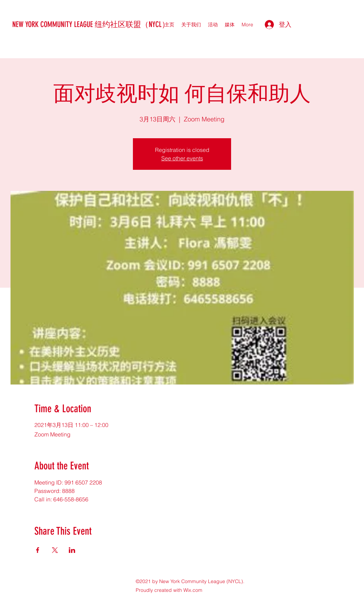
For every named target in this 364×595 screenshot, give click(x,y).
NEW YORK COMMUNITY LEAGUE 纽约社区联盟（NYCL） (91, 24)
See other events (182, 158)
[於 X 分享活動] (55, 550)
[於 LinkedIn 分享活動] (72, 550)
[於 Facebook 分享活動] (38, 550)
